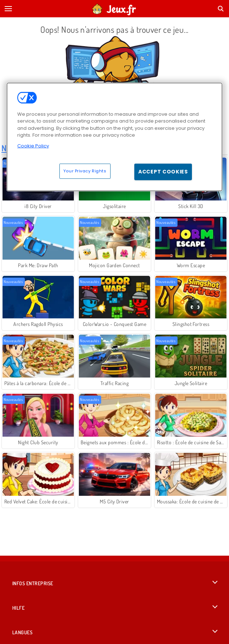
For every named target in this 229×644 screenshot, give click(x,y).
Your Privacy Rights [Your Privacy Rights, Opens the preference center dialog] (85, 171)
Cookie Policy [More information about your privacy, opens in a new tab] (33, 146)
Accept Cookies (163, 172)
